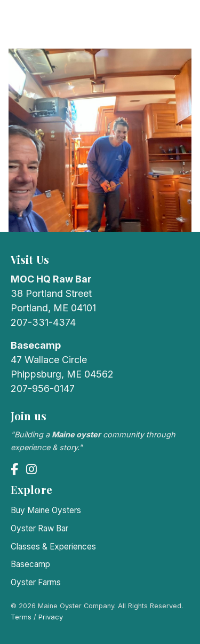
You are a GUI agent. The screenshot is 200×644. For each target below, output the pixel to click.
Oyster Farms (36, 582)
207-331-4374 (43, 322)
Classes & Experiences (53, 547)
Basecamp (30, 564)
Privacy (51, 617)
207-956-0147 (43, 388)
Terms (21, 617)
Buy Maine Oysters (46, 510)
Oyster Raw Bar (39, 528)
